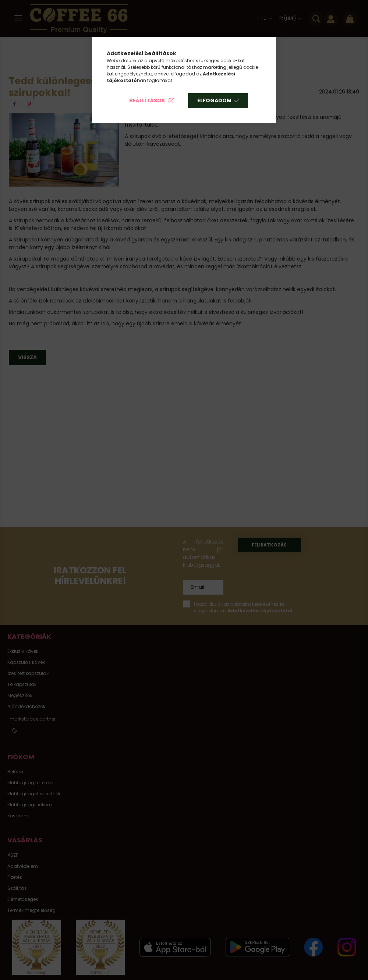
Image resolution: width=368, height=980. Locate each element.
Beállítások (147, 100)
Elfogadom (214, 100)
